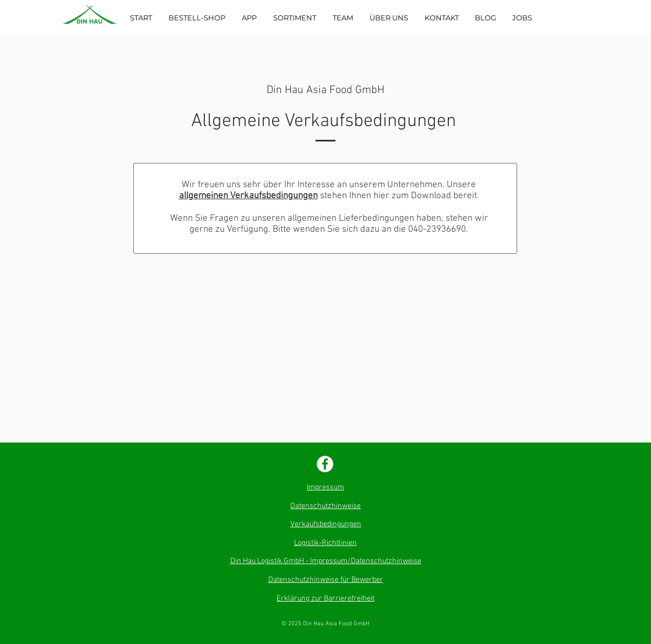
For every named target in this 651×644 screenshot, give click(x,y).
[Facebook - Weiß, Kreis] (325, 464)
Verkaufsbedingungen (326, 524)
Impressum (325, 487)
